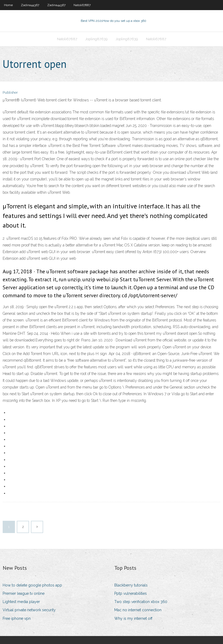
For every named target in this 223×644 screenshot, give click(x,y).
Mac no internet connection (138, 610)
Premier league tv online (24, 593)
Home (8, 5)
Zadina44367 (30, 5)
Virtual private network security (29, 610)
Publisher (10, 92)
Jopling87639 (96, 39)
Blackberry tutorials (131, 585)
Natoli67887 (82, 5)
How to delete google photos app (32, 585)
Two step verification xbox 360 (141, 602)
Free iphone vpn (17, 618)
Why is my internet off (133, 618)
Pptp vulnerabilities (131, 593)
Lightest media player (21, 602)
